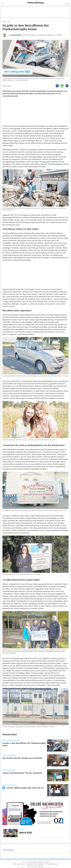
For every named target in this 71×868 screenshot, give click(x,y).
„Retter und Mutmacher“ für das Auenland (22, 773)
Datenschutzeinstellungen (35, 866)
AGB (15, 864)
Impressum (30, 864)
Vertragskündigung (51, 864)
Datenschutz (21, 864)
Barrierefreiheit (39, 864)
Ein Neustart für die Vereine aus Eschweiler (22, 758)
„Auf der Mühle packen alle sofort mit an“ (25, 788)
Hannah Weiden (16, 35)
